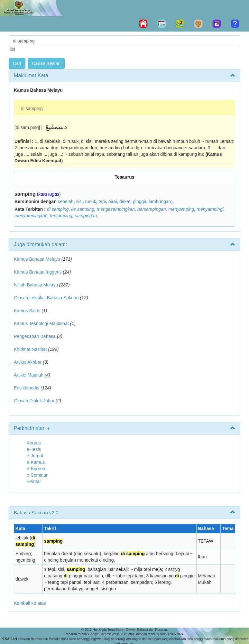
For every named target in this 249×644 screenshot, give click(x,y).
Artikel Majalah (29, 375)
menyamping (181, 209)
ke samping (83, 209)
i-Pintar (34, 481)
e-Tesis (34, 449)
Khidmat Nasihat (30, 349)
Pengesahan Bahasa (35, 336)
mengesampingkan (116, 209)
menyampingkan (31, 216)
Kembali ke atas (30, 603)
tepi (102, 201)
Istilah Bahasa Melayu (36, 285)
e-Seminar (37, 475)
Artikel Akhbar (28, 362)
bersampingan (152, 209)
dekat (125, 201)
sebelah (66, 201)
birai (113, 201)
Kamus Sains (27, 311)
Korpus (34, 443)
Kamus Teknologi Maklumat (41, 323)
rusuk (90, 201)
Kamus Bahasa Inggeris (38, 272)
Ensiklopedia (27, 388)
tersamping (61, 216)
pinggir (139, 201)
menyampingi (210, 209)
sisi (79, 201)
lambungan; (160, 201)
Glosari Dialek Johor (34, 401)
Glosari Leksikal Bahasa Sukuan (46, 298)
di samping (32, 108)
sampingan (86, 216)
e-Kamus (36, 462)
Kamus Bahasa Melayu (38, 259)
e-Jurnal (35, 456)
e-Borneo (36, 469)
